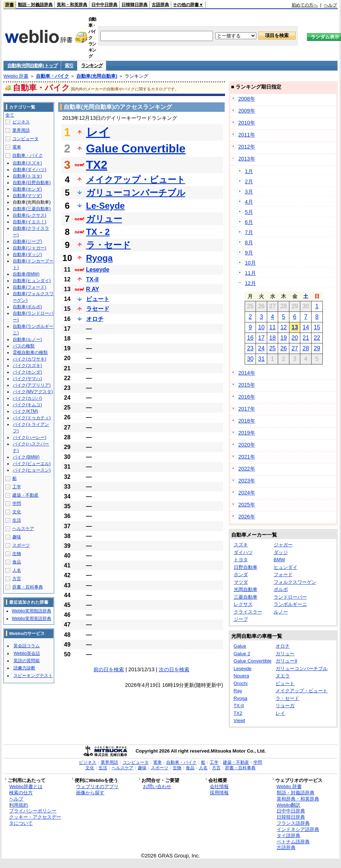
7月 (249, 232)
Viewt (240, 720)
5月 (249, 212)
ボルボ (281, 589)
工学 (17, 487)
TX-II (93, 279)
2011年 (247, 135)
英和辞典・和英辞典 (298, 799)
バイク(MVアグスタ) (33, 392)
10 (261, 327)
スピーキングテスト (33, 676)
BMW (280, 560)
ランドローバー (290, 597)
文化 (17, 512)
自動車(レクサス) (29, 215)
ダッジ (281, 552)
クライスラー (248, 612)
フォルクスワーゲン (295, 582)
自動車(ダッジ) (27, 254)
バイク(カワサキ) (29, 359)
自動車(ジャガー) (29, 248)
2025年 (247, 505)
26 (284, 348)
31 (261, 359)
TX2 (97, 165)
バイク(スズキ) (27, 366)
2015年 (247, 385)
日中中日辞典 (104, 5)
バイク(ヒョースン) (32, 470)
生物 (17, 554)
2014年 (247, 373)
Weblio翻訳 (288, 805)
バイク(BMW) (26, 457)
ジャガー (283, 545)
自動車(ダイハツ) (29, 170)
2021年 (247, 457)
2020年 (247, 445)
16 (250, 338)
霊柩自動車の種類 (30, 353)
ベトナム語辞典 (293, 842)
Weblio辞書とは (26, 787)
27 (295, 348)
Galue (240, 646)
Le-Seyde (106, 206)
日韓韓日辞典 (135, 5)
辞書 (9, 5)
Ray (238, 691)
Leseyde (98, 270)
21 (306, 338)
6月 (249, 222)
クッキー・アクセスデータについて (35, 820)
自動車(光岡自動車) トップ (32, 66)
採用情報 (219, 793)
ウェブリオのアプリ (97, 787)
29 (317, 348)
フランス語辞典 (293, 823)
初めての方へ (305, 5)
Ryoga (99, 258)
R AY (93, 289)
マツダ (241, 582)
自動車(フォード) (29, 287)
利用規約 (19, 805)
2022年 (247, 469)
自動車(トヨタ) (27, 176)
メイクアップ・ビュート (136, 180)
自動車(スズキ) (27, 163)
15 (317, 327)
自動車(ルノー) (27, 339)
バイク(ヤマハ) (27, 379)
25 (273, 348)
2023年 (247, 481)
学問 (17, 504)
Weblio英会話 (27, 653)
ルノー (281, 612)
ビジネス (21, 122)
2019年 (247, 433)
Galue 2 (242, 654)
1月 (249, 171)
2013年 (247, 159)
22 (317, 338)
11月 (250, 273)
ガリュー (104, 219)
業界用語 (21, 130)
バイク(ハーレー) (29, 437)
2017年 (247, 409)
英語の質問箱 (27, 661)
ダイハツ (243, 552)
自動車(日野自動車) (32, 183)
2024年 (247, 493)
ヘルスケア (23, 529)
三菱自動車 (246, 597)
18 (273, 338)
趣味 (17, 537)
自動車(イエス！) (29, 222)
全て (10, 115)
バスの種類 (24, 346)
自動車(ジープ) (27, 241)
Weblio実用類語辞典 (31, 611)
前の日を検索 (109, 669)
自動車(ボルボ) (27, 307)
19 (284, 338)
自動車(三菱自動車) (32, 209)
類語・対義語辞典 (35, 5)
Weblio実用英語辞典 (31, 619)
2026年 (247, 517)
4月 (249, 202)
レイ (98, 132)
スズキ (241, 545)
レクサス (243, 604)
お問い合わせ (157, 787)
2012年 (247, 147)
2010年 (247, 123)
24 (261, 348)
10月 (250, 263)
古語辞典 (160, 5)
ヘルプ (330, 5)
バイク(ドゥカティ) (32, 418)
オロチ (95, 319)
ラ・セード (109, 245)
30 (250, 359)
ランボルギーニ (290, 604)
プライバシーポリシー (33, 811)
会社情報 (219, 787)
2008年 (247, 99)
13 (295, 327)
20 (295, 338)
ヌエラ (283, 676)
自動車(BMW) (26, 274)
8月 (249, 243)
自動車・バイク (53, 76)
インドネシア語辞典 (298, 829)
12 (284, 327)
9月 (249, 253)
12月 (250, 283)
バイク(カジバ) (27, 398)
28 (306, 348)
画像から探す (90, 793)
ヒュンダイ (286, 567)
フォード (283, 574)
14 (306, 327)
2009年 (247, 111)
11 (273, 327)
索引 (69, 66)
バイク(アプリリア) (32, 385)
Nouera (242, 676)
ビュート (98, 299)
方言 (17, 579)
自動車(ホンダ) (27, 189)
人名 (17, 570)
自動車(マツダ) (27, 196)
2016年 (247, 397)
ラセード (98, 309)
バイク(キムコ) (27, 405)
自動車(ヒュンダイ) (32, 281)
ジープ (241, 619)
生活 (17, 520)
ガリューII (286, 661)
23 (250, 348)
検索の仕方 (21, 793)
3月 (249, 192)
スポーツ (21, 545)
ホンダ (241, 574)
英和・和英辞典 (72, 5)
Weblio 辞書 (16, 76)
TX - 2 (98, 232)
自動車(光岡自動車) (97, 76)
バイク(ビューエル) (32, 464)
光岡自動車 (246, 589)
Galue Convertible (136, 148)
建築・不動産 (25, 495)
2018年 (247, 421)
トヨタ (241, 560)
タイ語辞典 (288, 836)
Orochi (241, 683)
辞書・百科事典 (28, 587)
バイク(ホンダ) (27, 372)
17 (261, 338)
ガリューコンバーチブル (136, 193)
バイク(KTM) (25, 411)
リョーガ (285, 706)
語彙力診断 (24, 668)
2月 (249, 182)
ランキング (92, 66)
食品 (17, 562)
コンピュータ (25, 139)
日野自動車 (246, 567)
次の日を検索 (174, 669)
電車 (17, 147)
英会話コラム (27, 646)
